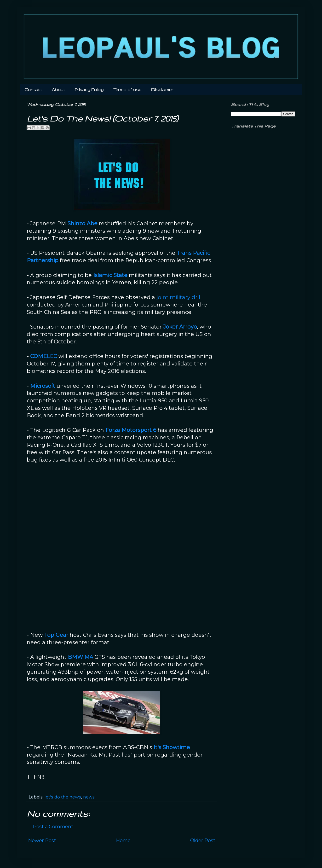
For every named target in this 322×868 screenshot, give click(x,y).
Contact (33, 90)
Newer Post (42, 840)
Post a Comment (53, 827)
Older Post (203, 840)
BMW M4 (80, 657)
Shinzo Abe (83, 223)
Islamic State (110, 275)
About (58, 90)
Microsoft (43, 386)
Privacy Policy (89, 90)
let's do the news (63, 797)
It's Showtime (172, 747)
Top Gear (56, 635)
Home (123, 840)
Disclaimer (162, 90)
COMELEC (44, 356)
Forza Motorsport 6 (131, 430)
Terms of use (127, 90)
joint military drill (179, 297)
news (89, 797)
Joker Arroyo (180, 327)
